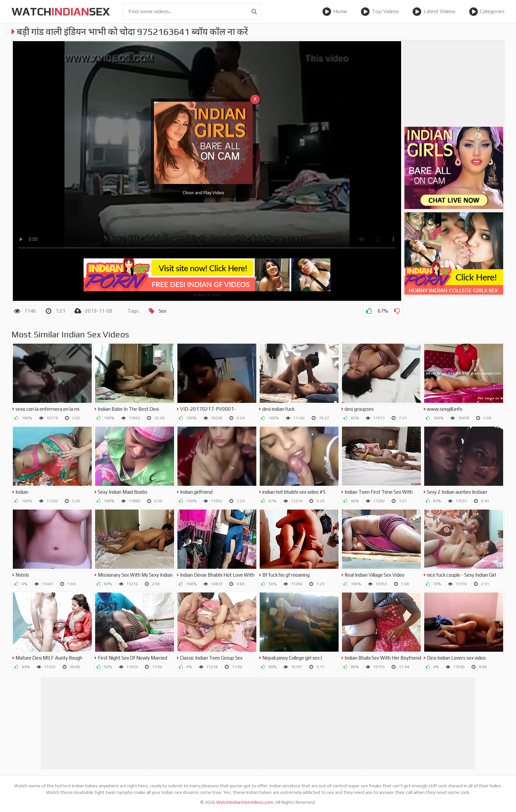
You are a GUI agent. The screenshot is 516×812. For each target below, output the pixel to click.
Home (335, 12)
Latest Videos (434, 12)
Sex (156, 311)
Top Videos (380, 12)
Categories (487, 12)
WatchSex (61, 11)
